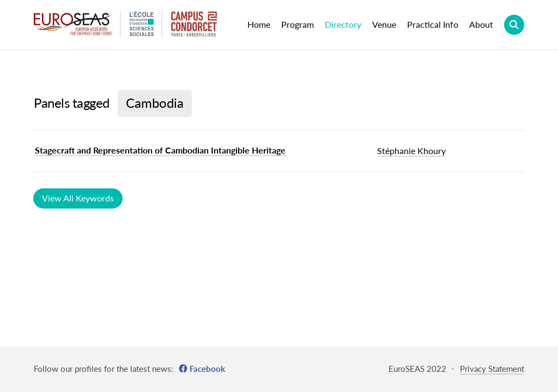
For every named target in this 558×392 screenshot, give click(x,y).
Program (298, 24)
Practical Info (433, 24)
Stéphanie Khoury (411, 151)
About (481, 24)
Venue (384, 24)
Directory (343, 24)
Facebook (207, 369)
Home (259, 24)
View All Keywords (78, 198)
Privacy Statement (492, 369)
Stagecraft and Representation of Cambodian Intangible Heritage (160, 150)
